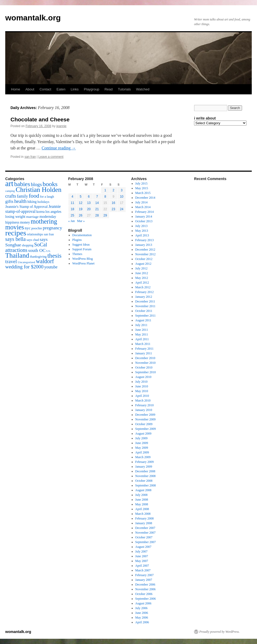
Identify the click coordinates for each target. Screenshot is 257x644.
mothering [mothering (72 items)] (44, 221)
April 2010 (142, 396)
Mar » (81, 221)
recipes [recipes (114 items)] (16, 233)
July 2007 (141, 551)
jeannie (61, 126)
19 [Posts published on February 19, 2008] (81, 209)
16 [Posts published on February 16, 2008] (113, 203)
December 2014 (145, 198)
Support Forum (82, 249)
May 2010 (142, 391)
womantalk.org (33, 18)
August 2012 (143, 264)
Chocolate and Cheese (40, 119)
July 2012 (141, 268)
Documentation (82, 235)
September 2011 (146, 316)
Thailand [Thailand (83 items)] (17, 255)
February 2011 (144, 349)
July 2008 (141, 495)
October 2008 (144, 481)
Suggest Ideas (81, 245)
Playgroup (92, 89)
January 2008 (144, 523)
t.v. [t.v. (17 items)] (49, 251)
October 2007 (144, 537)
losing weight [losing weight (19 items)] (15, 217)
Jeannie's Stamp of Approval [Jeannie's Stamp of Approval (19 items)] (26, 207)
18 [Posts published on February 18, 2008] (72, 209)
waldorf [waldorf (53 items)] (45, 261)
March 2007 (143, 570)
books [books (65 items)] (50, 184)
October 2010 (144, 367)
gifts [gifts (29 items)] (9, 201)
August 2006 (143, 603)
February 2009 (144, 462)
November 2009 (146, 419)
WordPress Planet (84, 263)
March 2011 (143, 344)
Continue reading (59, 148)
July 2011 (141, 325)
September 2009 (146, 429)
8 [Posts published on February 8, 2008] (105, 197)
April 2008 (142, 509)
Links (74, 89)
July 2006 (141, 608)
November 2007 (146, 533)
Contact (45, 89)
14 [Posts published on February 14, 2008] (97, 203)
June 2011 (142, 330)
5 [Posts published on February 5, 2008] (81, 197)
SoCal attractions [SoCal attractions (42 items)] (26, 247)
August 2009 (143, 434)
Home (16, 89)
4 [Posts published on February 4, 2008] (73, 197)
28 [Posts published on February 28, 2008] (97, 215)
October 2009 (144, 424)
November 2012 (146, 254)
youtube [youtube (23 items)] (51, 267)
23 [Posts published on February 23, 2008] (113, 209)
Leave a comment (51, 157)
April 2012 (142, 283)
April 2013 (142, 235)
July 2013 (141, 226)
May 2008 (142, 504)
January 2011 (144, 353)
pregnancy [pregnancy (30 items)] (52, 228)
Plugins (77, 240)
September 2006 (146, 599)
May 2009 (142, 448)
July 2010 (141, 382)
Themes (77, 254)
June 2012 (142, 273)
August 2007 (143, 547)
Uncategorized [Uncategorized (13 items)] (26, 262)
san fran (30, 157)
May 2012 (142, 278)
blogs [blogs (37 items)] (36, 184)
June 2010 (142, 386)
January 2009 (144, 467)
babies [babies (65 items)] (22, 184)
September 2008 (146, 485)
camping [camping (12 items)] (10, 191)
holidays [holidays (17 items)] (43, 202)
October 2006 (144, 594)
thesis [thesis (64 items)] (55, 256)
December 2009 (145, 415)
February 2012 (144, 292)
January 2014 (144, 217)
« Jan (71, 221)
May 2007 (142, 561)
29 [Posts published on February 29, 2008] (105, 215)
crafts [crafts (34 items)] (11, 196)
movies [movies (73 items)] (15, 227)
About (30, 89)
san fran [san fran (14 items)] (49, 234)
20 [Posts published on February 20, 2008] (89, 209)
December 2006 (145, 585)
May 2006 (142, 618)
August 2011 (143, 320)
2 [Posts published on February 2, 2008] (113, 190)
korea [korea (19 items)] (41, 212)
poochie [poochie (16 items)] (37, 228)
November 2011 (145, 306)
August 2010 (143, 377)
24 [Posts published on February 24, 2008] (122, 209)
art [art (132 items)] (9, 183)
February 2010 (144, 405)
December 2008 (145, 471)
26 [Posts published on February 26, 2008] (81, 215)
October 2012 (144, 259)
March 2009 (143, 457)
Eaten (61, 89)
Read (108, 89)
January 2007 (144, 580)
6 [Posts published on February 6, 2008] (89, 197)
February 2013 (144, 240)
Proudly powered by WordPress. (219, 632)
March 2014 (143, 207)
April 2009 (142, 452)
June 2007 (142, 556)
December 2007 (145, 528)
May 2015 (142, 188)
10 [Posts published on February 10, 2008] (122, 197)
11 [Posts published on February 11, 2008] (72, 203)
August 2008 (143, 490)
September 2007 (146, 542)
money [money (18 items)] (25, 222)
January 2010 (144, 410)
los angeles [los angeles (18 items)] (53, 212)
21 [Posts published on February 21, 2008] (97, 209)
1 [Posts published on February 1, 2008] (105, 190)
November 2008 (146, 476)
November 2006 (146, 589)
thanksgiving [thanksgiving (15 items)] (38, 257)
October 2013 (144, 221)
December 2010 (145, 358)
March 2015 (143, 193)
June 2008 (142, 500)
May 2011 (142, 334)
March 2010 (143, 401)
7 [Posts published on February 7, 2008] (97, 197)
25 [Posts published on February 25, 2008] (72, 215)
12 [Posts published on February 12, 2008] (81, 203)
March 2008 (143, 514)
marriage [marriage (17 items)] (33, 217)
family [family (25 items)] (22, 196)
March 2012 (143, 287)
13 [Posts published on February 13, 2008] (89, 203)
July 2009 (141, 438)
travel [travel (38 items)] (11, 261)
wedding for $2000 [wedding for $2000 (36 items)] (24, 267)
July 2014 (141, 202)
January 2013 (144, 245)
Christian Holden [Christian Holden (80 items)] (39, 190)
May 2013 (142, 231)
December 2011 (145, 301)
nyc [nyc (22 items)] (28, 228)
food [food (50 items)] (34, 196)
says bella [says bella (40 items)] (15, 239)
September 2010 (146, 372)
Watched (143, 89)
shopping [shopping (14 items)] (28, 245)
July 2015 (141, 183)
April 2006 (142, 622)
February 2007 (144, 575)
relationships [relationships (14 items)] (35, 234)
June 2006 (142, 613)
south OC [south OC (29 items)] (37, 250)
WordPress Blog (83, 259)
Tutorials (124, 89)
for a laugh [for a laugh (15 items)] (47, 197)
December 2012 (145, 250)
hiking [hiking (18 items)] (32, 202)
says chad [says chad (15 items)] (33, 240)
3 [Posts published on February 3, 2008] (122, 190)
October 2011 (144, 311)
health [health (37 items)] (20, 201)
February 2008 (144, 518)
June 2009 (142, 443)
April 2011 (142, 339)
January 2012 (144, 297)
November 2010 (146, 363)
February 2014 (144, 212)
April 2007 (142, 566)
